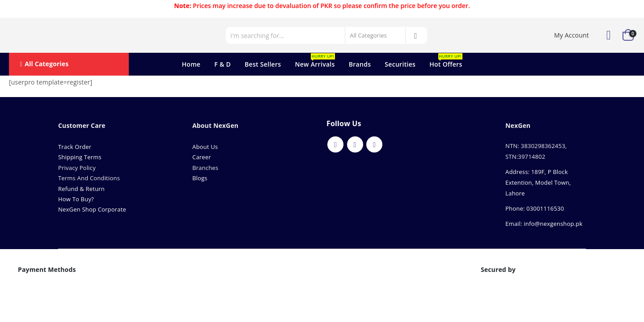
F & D (222, 64)
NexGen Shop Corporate (92, 209)
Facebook (335, 144)
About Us (206, 147)
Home (191, 64)
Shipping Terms (80, 157)
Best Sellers (263, 64)
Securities (400, 64)
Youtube (355, 144)
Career (202, 157)
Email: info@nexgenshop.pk (544, 224)
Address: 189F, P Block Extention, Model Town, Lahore (538, 182)
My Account (572, 35)
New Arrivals (315, 61)
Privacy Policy (77, 168)
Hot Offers (446, 61)
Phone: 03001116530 (535, 208)
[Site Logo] (49, 35)
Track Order (75, 147)
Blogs (200, 178)
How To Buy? (76, 199)
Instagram (374, 144)
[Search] (416, 35)
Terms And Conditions (89, 178)
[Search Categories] (375, 35)
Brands (360, 64)
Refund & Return (81, 189)
